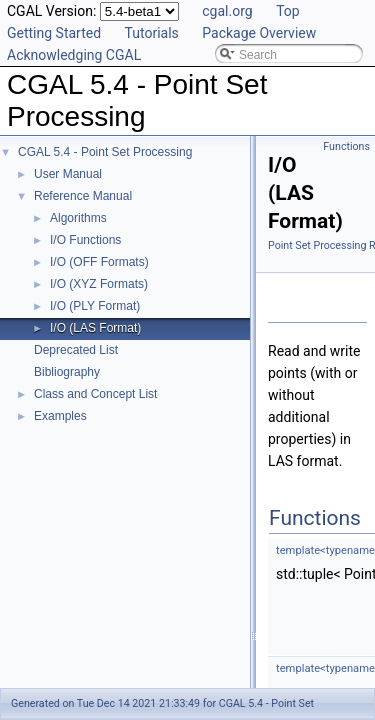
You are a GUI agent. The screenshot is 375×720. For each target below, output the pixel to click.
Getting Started (54, 33)
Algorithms (78, 218)
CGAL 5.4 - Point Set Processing (105, 152)
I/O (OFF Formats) (99, 262)
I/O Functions (85, 240)
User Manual (68, 174)
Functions (346, 146)
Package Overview (259, 33)
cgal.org (227, 11)
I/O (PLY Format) (95, 306)
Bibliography (67, 372)
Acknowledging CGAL (74, 55)
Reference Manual (83, 196)
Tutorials (152, 33)
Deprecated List (76, 350)
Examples (60, 416)
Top (288, 11)
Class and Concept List (95, 394)
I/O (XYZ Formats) (99, 284)
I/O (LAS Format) (95, 328)
